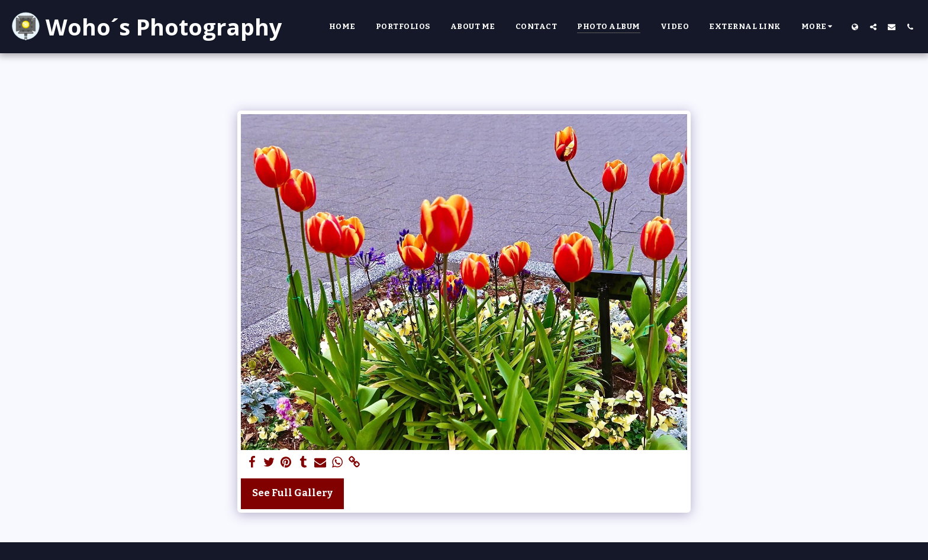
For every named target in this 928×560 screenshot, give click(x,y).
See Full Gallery (292, 493)
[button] (873, 27)
